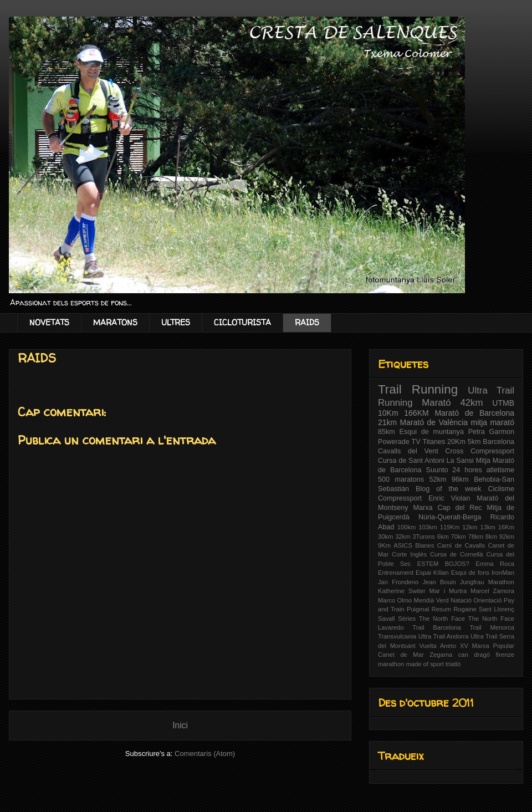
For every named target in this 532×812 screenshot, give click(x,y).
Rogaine (465, 609)
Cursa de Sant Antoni (411, 461)
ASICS (403, 545)
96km (460, 479)
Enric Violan (449, 498)
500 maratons (401, 479)
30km (385, 537)
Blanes (424, 545)
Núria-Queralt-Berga (450, 517)
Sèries (407, 619)
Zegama (441, 655)
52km (438, 479)
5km (474, 442)
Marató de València (434, 422)
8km (491, 537)
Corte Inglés (409, 554)
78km (476, 537)
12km (470, 527)
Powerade (394, 442)
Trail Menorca (492, 627)
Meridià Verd (431, 600)
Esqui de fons (470, 573)
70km (459, 537)
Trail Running (418, 389)
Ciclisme (501, 489)
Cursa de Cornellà (457, 554)
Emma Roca (495, 564)
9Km (384, 545)
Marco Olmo (395, 600)
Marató (436, 403)
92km (507, 537)
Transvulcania (397, 636)
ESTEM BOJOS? (443, 564)
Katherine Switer (402, 591)
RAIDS (307, 322)
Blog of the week (448, 489)
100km (407, 527)
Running (395, 403)
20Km (456, 442)
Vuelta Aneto (438, 646)
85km (387, 432)
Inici (180, 725)
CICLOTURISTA (242, 322)
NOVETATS (49, 322)
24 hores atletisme (483, 470)
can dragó (474, 655)
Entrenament (396, 573)
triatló (453, 664)
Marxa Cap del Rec (448, 508)
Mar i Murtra (448, 591)
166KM (416, 413)
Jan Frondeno (398, 582)
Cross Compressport (480, 451)
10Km (388, 413)
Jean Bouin (439, 582)
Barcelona (498, 442)
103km (428, 527)
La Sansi (460, 461)
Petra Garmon (491, 432)
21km (387, 422)
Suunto (437, 470)
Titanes (434, 442)
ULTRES (176, 322)
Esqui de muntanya (432, 432)
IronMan (503, 573)
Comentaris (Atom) (205, 754)
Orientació (487, 600)
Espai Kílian (432, 573)
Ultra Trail (491, 390)
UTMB (503, 403)
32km (403, 537)
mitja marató (493, 422)
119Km (450, 527)
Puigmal (418, 609)
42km (471, 403)
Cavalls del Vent (408, 451)
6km (443, 537)
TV (416, 442)
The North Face (442, 619)
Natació (461, 600)
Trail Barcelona (436, 627)
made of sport (424, 664)
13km (488, 527)
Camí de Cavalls (461, 545)
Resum (441, 609)
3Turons (424, 537)
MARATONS (115, 322)
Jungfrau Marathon (487, 582)
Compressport (400, 498)
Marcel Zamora (492, 591)
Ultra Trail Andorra (444, 636)
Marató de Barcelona (474, 413)
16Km (506, 527)
